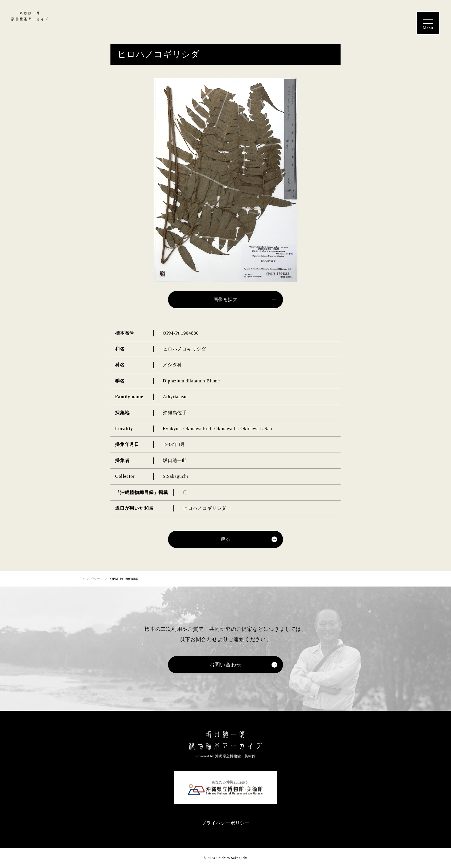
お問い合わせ (226, 665)
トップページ (93, 579)
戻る (225, 539)
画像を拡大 (225, 299)
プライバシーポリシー (225, 823)
